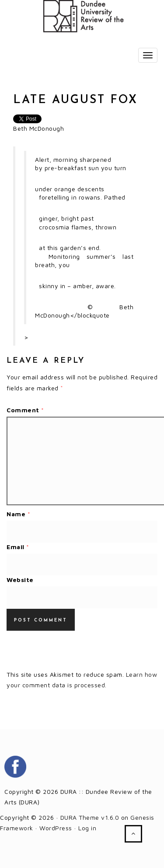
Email (18, 547)
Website (20, 580)
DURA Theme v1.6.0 (90, 817)
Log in (87, 828)
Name (18, 514)
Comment (25, 410)
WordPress (56, 828)
